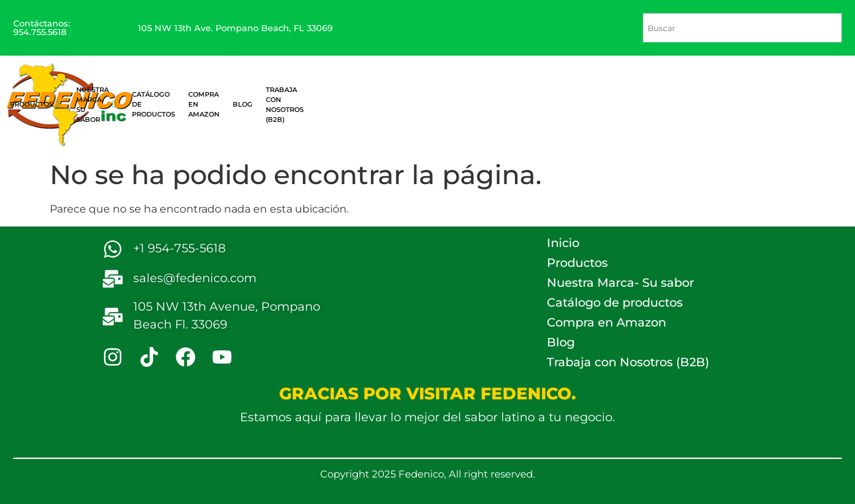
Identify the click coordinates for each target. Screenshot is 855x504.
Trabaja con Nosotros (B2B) (628, 362)
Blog (561, 342)
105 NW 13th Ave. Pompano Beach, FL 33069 (235, 28)
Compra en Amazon (606, 323)
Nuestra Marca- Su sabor (96, 104)
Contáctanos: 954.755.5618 (42, 27)
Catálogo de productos (615, 303)
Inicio (563, 243)
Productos (35, 104)
